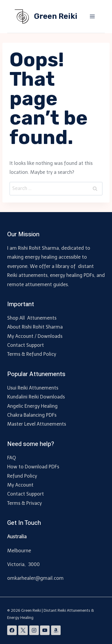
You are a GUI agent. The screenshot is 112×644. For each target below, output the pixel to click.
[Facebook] (12, 630)
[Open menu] (92, 16)
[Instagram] (34, 630)
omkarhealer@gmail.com (35, 578)
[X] (23, 630)
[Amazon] (56, 630)
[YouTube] (45, 630)
